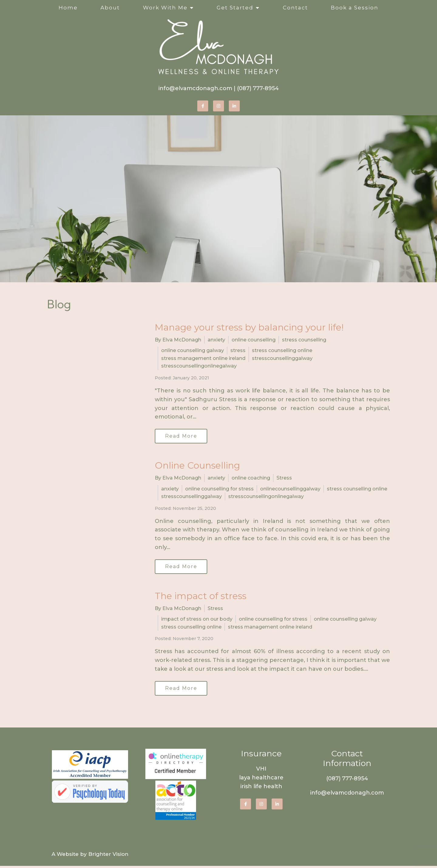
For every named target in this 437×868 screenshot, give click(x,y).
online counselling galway (193, 350)
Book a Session (355, 8)
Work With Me (165, 8)
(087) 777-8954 (258, 88)
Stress (284, 478)
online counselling (254, 340)
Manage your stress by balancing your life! (249, 327)
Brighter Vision (108, 856)
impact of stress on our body (197, 620)
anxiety (216, 340)
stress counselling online (282, 350)
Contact (295, 8)
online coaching (251, 478)
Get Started (235, 8)
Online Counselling (197, 466)
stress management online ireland (203, 358)
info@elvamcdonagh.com (195, 88)
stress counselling (304, 340)
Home (68, 8)
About (110, 8)
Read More (182, 436)
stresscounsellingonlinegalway (199, 366)
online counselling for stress (219, 489)
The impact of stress (201, 597)
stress (238, 350)
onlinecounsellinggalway (290, 489)
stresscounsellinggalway (282, 358)
